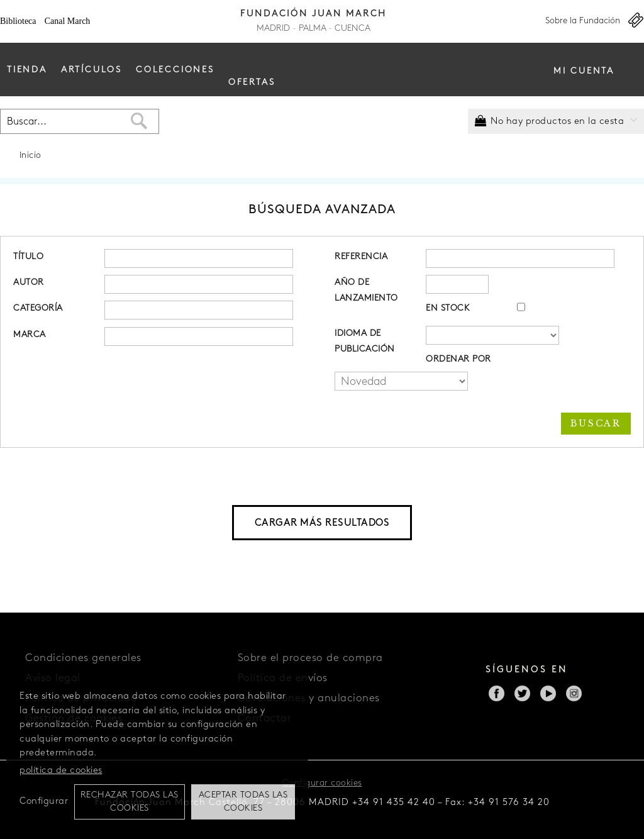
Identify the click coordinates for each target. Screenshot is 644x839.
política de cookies (61, 771)
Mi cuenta (584, 71)
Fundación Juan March (314, 14)
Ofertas (252, 83)
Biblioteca (18, 21)
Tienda (27, 70)
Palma (313, 29)
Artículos (92, 70)
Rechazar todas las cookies (130, 802)
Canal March (68, 21)
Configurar (44, 802)
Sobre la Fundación (583, 21)
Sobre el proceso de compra (310, 658)
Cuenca (353, 29)
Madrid (273, 29)
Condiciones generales (83, 658)
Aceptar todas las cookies (243, 802)
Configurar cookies (322, 783)
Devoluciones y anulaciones (309, 698)
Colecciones (175, 70)
